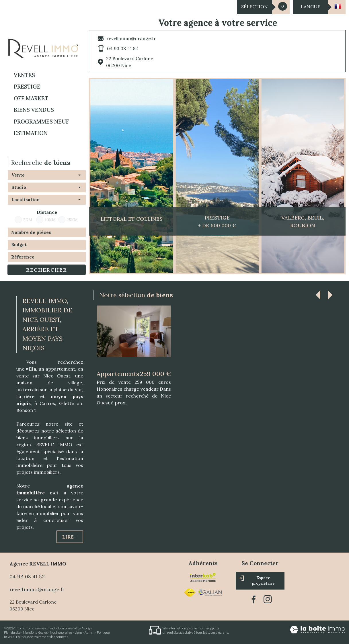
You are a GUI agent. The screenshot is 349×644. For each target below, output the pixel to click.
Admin (90, 632)
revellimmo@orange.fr (131, 38)
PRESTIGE (27, 87)
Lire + (70, 537)
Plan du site (12, 632)
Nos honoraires (61, 632)
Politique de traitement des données (42, 637)
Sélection (255, 7)
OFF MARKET (31, 98)
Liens (78, 632)
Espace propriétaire (257, 581)
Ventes (24, 75)
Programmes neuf (41, 122)
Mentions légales (35, 632)
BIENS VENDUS (34, 110)
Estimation (31, 133)
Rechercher (47, 270)
